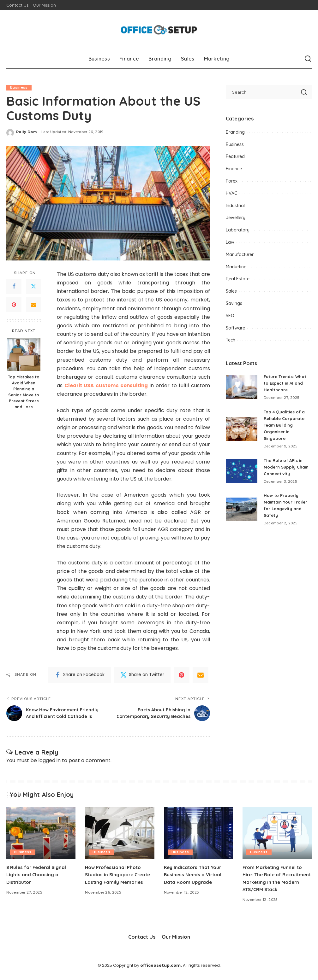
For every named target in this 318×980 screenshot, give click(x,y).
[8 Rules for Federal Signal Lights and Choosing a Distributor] (41, 839)
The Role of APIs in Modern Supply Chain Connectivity (287, 467)
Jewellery (236, 218)
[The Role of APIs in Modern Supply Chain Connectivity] (242, 471)
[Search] (308, 59)
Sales (231, 291)
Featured (235, 156)
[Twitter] (33, 287)
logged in (49, 767)
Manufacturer (240, 254)
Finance (234, 169)
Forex (232, 181)
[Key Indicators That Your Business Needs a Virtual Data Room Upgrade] (198, 839)
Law (230, 242)
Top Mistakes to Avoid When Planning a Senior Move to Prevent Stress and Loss (24, 392)
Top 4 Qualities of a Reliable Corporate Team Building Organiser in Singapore (285, 425)
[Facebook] (14, 287)
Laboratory (238, 230)
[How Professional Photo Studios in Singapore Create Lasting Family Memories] (120, 839)
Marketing (236, 267)
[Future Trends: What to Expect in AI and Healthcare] (242, 387)
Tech (231, 340)
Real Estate (238, 279)
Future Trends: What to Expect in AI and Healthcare (286, 383)
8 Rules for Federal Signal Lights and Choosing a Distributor (38, 881)
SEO (230, 316)
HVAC (231, 193)
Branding (235, 132)
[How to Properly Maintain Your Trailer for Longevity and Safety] (242, 509)
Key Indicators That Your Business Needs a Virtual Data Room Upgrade (194, 881)
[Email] (33, 305)
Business (19, 88)
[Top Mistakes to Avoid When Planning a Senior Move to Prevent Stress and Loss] (24, 354)
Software (235, 328)
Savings (234, 303)
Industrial (235, 206)
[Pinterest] (14, 305)
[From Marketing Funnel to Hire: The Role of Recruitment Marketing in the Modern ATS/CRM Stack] (277, 839)
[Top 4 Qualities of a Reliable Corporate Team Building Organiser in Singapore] (242, 429)
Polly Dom (26, 132)
